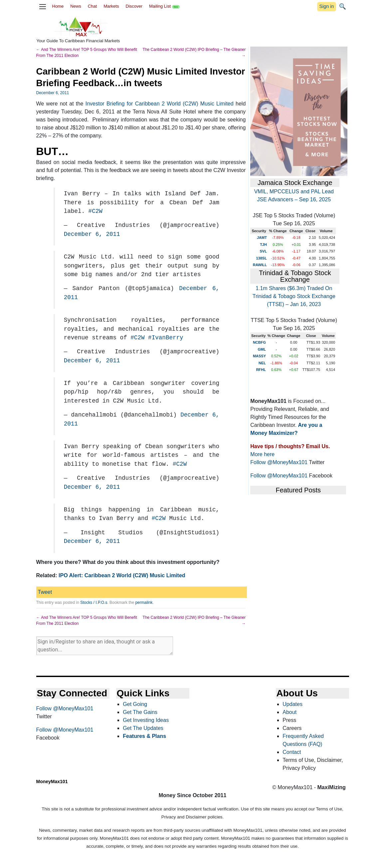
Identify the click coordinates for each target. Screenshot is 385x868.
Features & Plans (144, 736)
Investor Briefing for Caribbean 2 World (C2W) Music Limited (160, 104)
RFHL (261, 370)
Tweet (45, 592)
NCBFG (259, 342)
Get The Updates (143, 728)
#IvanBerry (166, 338)
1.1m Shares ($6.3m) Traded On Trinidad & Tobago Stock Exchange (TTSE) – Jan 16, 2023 (294, 296)
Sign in (326, 6)
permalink (144, 603)
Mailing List (164, 6)
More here (262, 454)
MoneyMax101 (52, 781)
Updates (292, 704)
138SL (261, 258)
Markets (111, 6)
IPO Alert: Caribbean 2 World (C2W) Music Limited (122, 575)
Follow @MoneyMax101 (279, 462)
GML (262, 349)
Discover (134, 6)
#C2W (96, 211)
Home (58, 6)
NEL (262, 363)
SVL (263, 251)
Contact (292, 752)
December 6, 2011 (92, 234)
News (76, 6)
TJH (263, 245)
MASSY (259, 356)
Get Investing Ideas (146, 720)
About (289, 712)
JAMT (262, 238)
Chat (92, 6)
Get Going (135, 704)
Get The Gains (140, 712)
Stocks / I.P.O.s (94, 603)
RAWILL (260, 265)
